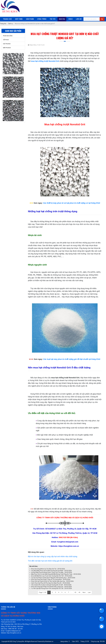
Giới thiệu (19, 19)
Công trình (42, 19)
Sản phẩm (30, 19)
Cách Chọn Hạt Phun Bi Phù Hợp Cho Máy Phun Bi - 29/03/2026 (51, 583)
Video (70, 19)
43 (75, 592)
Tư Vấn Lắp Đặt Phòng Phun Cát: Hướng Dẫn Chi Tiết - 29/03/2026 (51, 588)
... (72, 592)
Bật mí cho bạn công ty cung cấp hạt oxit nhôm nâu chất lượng (53, 556)
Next (84, 592)
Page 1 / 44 (43, 592)
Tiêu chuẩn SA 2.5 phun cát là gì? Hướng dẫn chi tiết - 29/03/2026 (51, 585)
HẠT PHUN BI (7, 44)
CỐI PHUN (6, 40)
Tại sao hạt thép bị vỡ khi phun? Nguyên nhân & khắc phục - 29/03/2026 (53, 578)
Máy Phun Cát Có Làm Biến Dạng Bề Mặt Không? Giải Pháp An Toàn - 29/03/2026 (56, 574)
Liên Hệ (79, 19)
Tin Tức (53, 19)
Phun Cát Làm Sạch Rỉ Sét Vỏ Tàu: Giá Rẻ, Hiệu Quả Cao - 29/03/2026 (52, 581)
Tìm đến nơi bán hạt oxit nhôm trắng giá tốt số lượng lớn (50, 561)
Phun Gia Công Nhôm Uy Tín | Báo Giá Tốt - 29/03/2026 (48, 569)
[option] (13, 64)
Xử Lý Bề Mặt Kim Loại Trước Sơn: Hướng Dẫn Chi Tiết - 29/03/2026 (52, 576)
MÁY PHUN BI (7, 48)
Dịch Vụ (62, 19)
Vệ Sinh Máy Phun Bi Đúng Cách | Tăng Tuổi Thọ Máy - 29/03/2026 (52, 572)
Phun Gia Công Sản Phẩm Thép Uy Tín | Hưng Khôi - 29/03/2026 (51, 579)
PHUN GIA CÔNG (8, 36)
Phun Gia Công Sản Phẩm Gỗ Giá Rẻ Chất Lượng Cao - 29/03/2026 (51, 587)
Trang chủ (7, 19)
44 (79, 592)
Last (89, 592)
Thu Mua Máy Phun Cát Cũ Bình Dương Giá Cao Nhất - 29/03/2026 (51, 571)
